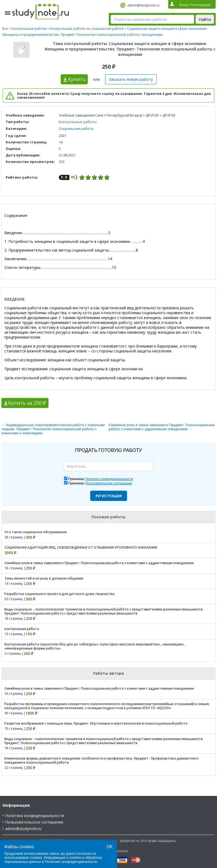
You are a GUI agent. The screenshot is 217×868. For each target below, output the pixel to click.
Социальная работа (76, 128)
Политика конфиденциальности (35, 816)
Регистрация (109, 496)
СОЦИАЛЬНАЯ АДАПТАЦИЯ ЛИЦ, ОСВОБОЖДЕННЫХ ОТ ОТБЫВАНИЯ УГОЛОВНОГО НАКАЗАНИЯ (81, 547)
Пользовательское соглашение (34, 822)
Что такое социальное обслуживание (36, 532)
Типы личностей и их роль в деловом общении (44, 578)
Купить (77, 79)
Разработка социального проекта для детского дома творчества (59, 594)
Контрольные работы (29, 29)
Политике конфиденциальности (71, 862)
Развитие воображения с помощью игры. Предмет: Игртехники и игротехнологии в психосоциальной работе (96, 723)
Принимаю (101, 479)
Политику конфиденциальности (109, 479)
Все (5, 29)
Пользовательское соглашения (108, 483)
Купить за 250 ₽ (27, 403)
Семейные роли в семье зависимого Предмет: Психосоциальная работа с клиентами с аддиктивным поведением (99, 563)
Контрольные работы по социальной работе (87, 29)
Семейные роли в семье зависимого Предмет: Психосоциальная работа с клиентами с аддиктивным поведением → (162, 427)
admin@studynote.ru (143, 5)
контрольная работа (22, 629)
